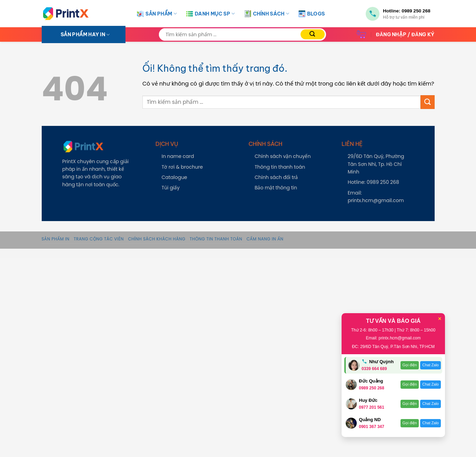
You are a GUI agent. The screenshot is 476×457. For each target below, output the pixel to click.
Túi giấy (171, 188)
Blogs (312, 14)
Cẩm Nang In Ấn (265, 239)
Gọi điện (410, 365)
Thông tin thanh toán (280, 167)
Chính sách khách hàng (157, 239)
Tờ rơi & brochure (182, 167)
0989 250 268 (416, 11)
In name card (178, 156)
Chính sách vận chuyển (283, 156)
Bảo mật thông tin (276, 188)
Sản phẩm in (56, 239)
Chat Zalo (431, 365)
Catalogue (174, 177)
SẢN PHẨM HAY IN (85, 35)
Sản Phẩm (157, 14)
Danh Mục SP (210, 14)
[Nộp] (313, 34)
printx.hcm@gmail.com (376, 200)
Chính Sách (267, 14)
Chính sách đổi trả (276, 177)
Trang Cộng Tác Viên (99, 239)
